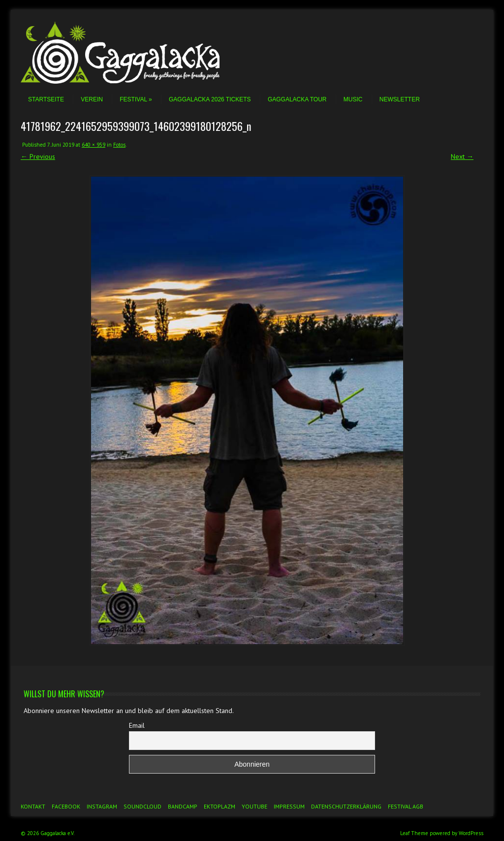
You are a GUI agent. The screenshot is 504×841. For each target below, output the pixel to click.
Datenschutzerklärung (346, 806)
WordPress (471, 833)
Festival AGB (406, 806)
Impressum (289, 806)
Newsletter (400, 99)
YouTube (254, 806)
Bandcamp (183, 806)
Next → (462, 156)
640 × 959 (94, 145)
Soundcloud (142, 806)
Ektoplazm (220, 806)
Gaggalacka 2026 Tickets (210, 99)
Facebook (66, 806)
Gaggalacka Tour (297, 99)
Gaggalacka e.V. (57, 833)
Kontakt (33, 806)
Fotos (119, 145)
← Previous (38, 156)
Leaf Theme (414, 833)
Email (137, 725)
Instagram (102, 806)
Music (353, 99)
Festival (136, 99)
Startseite (46, 99)
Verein (92, 99)
